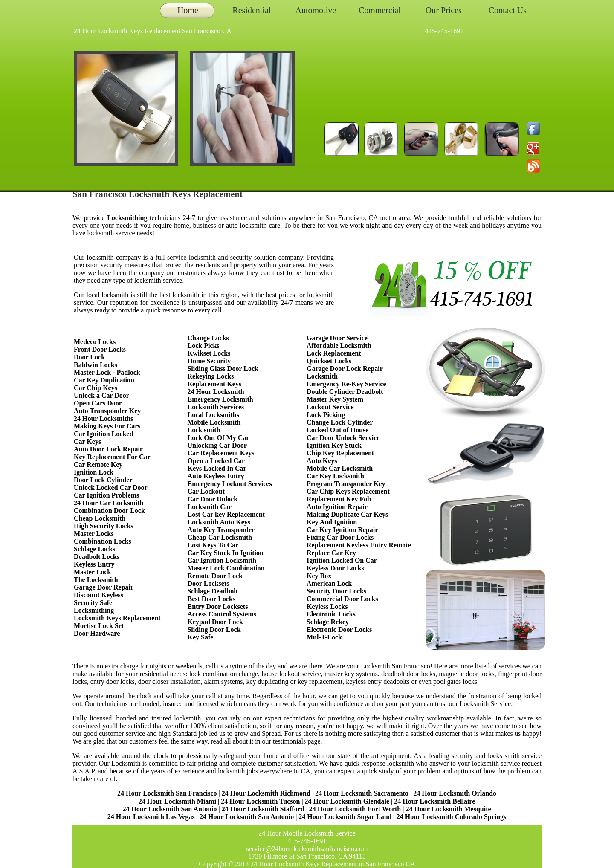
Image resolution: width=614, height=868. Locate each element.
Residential (252, 10)
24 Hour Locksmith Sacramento (362, 793)
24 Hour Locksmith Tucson (260, 801)
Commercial (380, 10)
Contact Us (508, 10)
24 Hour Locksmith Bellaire (434, 801)
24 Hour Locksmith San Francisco (167, 793)
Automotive (316, 10)
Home (188, 10)
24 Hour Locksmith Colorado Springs (452, 817)
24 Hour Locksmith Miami (177, 801)
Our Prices (444, 10)
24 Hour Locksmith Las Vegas (151, 817)
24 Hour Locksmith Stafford (263, 809)
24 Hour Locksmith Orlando (455, 793)
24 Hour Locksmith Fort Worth (355, 809)
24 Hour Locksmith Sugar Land (346, 817)
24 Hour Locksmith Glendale (347, 801)
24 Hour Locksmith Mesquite (448, 809)
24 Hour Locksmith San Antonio (169, 809)
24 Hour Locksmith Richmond (266, 793)
